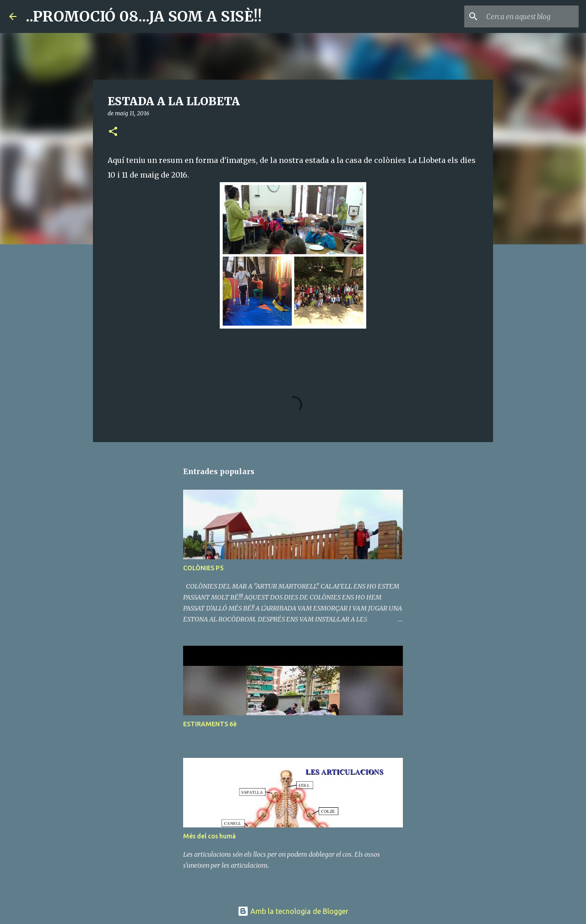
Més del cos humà (209, 836)
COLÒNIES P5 (203, 568)
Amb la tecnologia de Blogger (293, 911)
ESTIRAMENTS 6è (210, 724)
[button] (113, 132)
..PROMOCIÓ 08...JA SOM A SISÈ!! (144, 16)
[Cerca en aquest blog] (531, 16)
